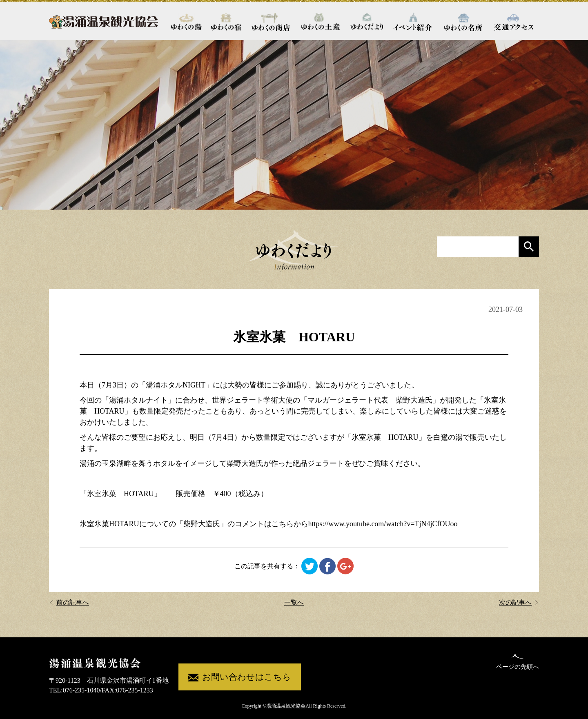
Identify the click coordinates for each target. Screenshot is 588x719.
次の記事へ (519, 602)
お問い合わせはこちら (240, 678)
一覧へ (294, 602)
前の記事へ (69, 602)
